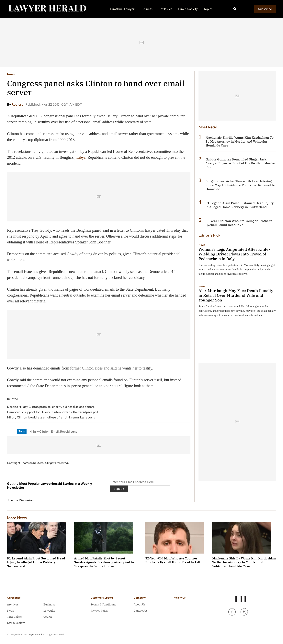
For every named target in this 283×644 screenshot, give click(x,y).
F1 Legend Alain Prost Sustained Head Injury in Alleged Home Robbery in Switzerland (240, 205)
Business (147, 9)
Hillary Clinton (40, 431)
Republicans (69, 431)
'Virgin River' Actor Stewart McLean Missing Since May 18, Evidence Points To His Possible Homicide (240, 185)
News (11, 74)
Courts (48, 617)
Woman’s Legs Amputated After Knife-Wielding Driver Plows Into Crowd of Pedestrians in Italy (234, 254)
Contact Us (141, 611)
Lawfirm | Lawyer (122, 9)
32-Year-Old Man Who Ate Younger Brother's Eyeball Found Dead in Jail (239, 223)
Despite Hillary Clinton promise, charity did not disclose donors (51, 407)
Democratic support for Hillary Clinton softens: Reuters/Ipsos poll (53, 412)
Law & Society (188, 9)
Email (55, 431)
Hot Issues (165, 9)
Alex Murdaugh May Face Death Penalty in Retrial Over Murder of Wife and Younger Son (236, 295)
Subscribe (265, 9)
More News (17, 518)
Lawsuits (49, 611)
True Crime (14, 617)
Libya (81, 157)
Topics (208, 9)
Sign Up (119, 489)
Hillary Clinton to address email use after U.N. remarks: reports (51, 417)
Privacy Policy (99, 611)
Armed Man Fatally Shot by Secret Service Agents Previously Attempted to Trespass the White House (104, 562)
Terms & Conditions (103, 604)
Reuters (18, 104)
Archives (13, 604)
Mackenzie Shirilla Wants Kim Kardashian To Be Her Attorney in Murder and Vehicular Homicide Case (240, 141)
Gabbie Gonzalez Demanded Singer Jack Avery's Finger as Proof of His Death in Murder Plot (241, 163)
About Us (140, 604)
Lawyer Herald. (34, 634)
